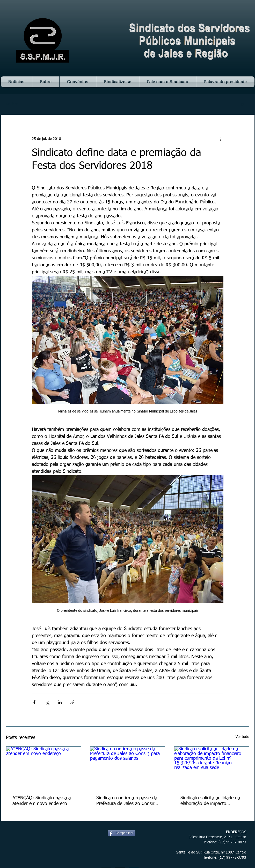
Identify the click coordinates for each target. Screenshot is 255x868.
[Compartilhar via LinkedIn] (60, 702)
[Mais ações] (220, 139)
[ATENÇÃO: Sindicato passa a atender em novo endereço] (44, 768)
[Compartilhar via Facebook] (34, 702)
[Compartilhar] (122, 833)
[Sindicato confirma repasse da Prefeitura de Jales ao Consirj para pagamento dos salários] (127, 768)
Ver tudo (242, 737)
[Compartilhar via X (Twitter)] (47, 702)
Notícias (12, 104)
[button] (243, 104)
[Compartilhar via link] (72, 702)
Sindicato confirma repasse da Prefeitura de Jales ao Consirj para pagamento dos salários (127, 801)
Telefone (210, 842)
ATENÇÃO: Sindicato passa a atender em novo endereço (42, 801)
